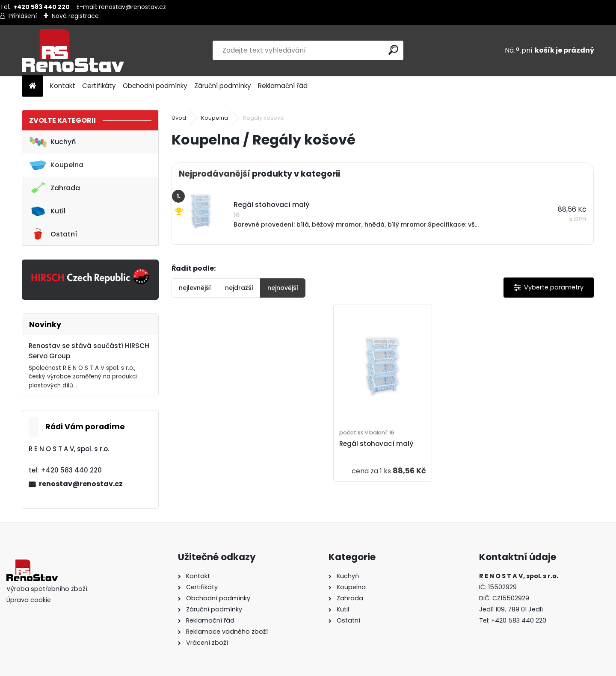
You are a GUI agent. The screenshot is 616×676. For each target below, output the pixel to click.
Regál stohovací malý (376, 444)
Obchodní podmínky (155, 86)
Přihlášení (23, 16)
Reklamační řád (283, 86)
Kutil (47, 211)
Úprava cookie (29, 600)
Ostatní (53, 234)
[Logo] (81, 50)
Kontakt (63, 86)
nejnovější (283, 288)
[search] (393, 50)
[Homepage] (33, 86)
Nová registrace (75, 16)
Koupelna (56, 165)
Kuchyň (52, 142)
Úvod (179, 118)
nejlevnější (195, 288)
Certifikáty (99, 86)
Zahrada (55, 188)
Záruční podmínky (223, 86)
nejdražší (239, 288)
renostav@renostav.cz (132, 7)
